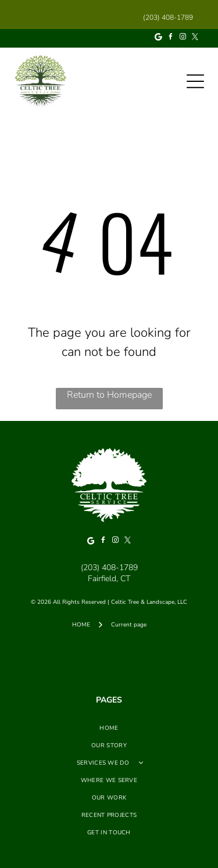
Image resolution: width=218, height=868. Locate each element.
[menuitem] (109, 728)
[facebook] (171, 39)
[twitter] (195, 39)
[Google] (159, 39)
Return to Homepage (109, 395)
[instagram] (183, 39)
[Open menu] (195, 81)
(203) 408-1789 (109, 568)
